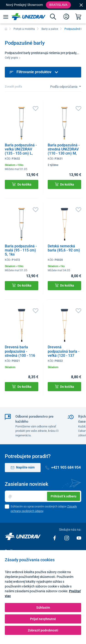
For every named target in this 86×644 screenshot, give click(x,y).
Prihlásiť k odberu (64, 496)
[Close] (81, 5)
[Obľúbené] (36, 108)
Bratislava (58, 5)
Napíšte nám (23, 467)
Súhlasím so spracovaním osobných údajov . (44, 509)
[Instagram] (67, 538)
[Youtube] (79, 538)
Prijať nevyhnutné (43, 619)
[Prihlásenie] (66, 17)
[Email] (43, 496)
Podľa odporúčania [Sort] (64, 87)
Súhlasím (43, 608)
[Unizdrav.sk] (28, 17)
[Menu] (6, 17)
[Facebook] (55, 538)
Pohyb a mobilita (24, 29)
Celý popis (13, 58)
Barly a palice (50, 29)
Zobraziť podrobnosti (43, 630)
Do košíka (22, 184)
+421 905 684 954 (63, 467)
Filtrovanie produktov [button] (34, 72)
